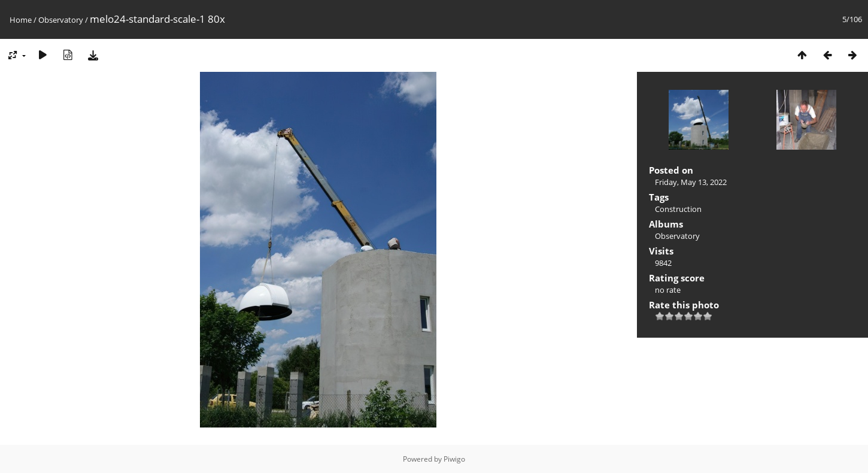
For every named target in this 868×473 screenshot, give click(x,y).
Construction (678, 209)
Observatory (61, 20)
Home (21, 20)
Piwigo (454, 459)
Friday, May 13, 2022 (691, 182)
